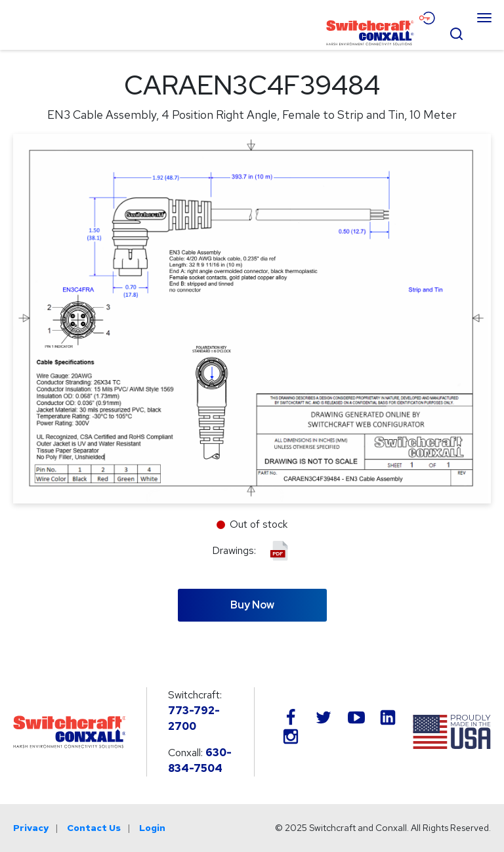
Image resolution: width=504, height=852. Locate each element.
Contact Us (94, 828)
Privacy (31, 828)
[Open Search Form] (456, 32)
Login (152, 828)
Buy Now (252, 605)
